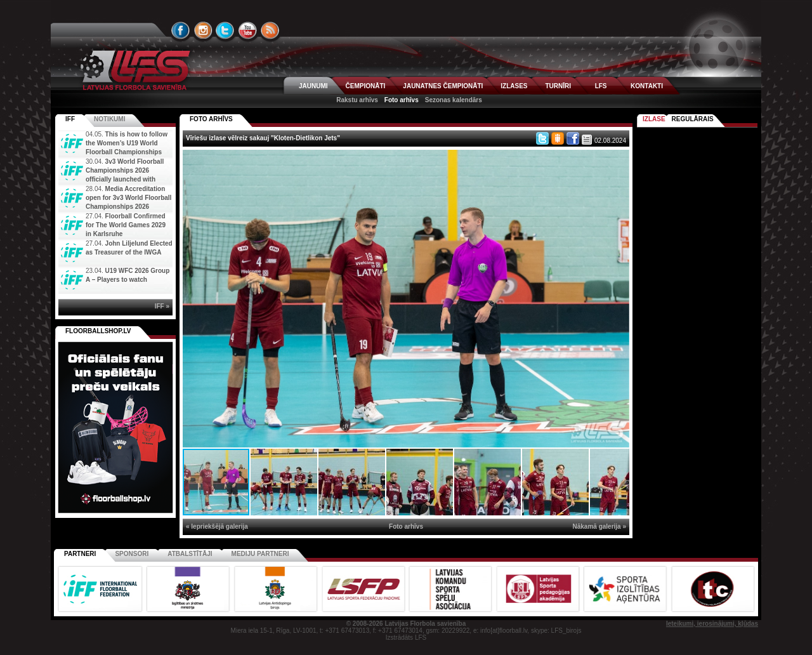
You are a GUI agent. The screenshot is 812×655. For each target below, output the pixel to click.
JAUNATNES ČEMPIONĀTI (443, 86)
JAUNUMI (313, 86)
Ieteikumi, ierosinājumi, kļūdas (712, 624)
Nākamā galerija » (600, 526)
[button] (618, 161)
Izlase (654, 119)
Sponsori (132, 554)
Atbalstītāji (190, 554)
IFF (70, 119)
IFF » (162, 306)
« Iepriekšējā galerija (217, 526)
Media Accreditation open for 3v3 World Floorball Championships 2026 (128, 198)
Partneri (80, 554)
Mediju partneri (260, 554)
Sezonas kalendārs (454, 100)
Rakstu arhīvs (357, 100)
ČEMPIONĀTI (366, 86)
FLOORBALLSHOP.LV (98, 331)
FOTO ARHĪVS (211, 119)
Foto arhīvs (402, 100)
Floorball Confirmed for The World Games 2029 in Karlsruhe (126, 225)
